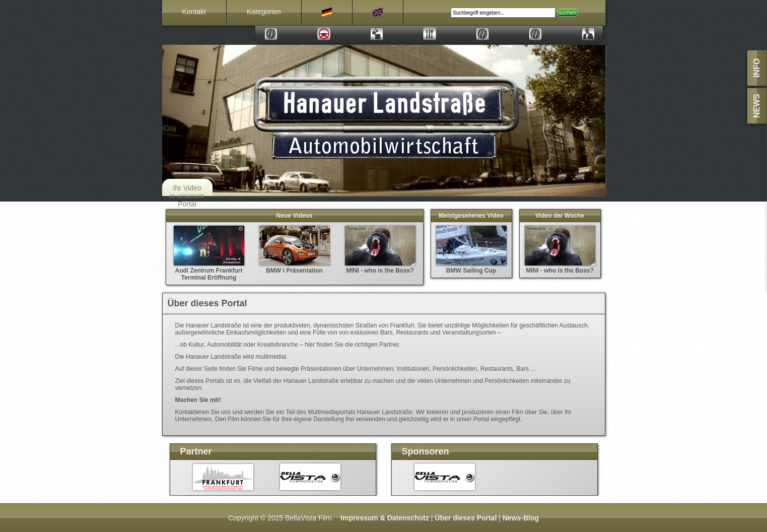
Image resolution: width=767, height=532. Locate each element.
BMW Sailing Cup (471, 267)
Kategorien (264, 12)
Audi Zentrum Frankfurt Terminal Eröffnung (209, 271)
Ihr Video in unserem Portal (187, 196)
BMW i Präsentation (295, 267)
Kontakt (194, 12)
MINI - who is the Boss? (380, 267)
